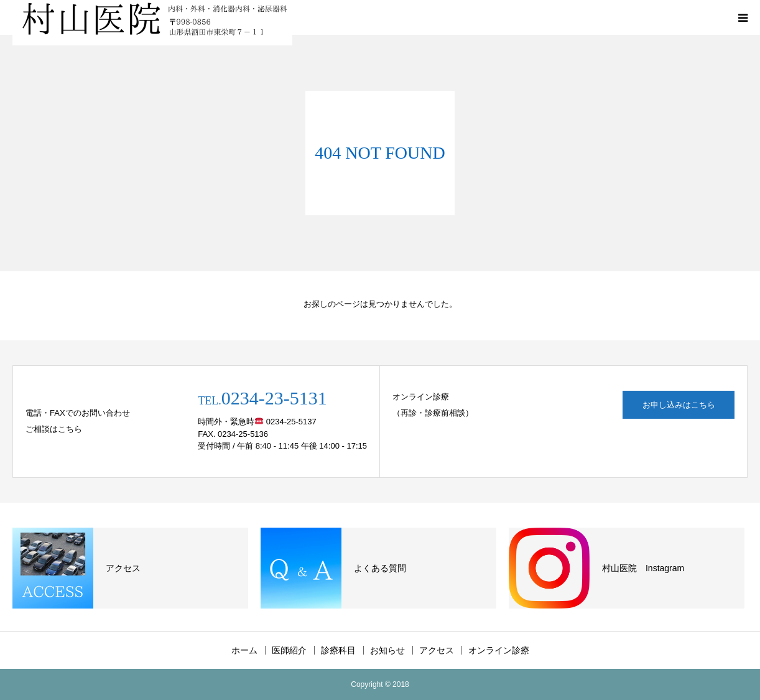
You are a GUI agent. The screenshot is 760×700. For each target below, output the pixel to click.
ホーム (244, 650)
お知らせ (387, 650)
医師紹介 (289, 650)
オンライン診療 (499, 650)
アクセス (437, 650)
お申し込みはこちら (679, 405)
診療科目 (338, 650)
